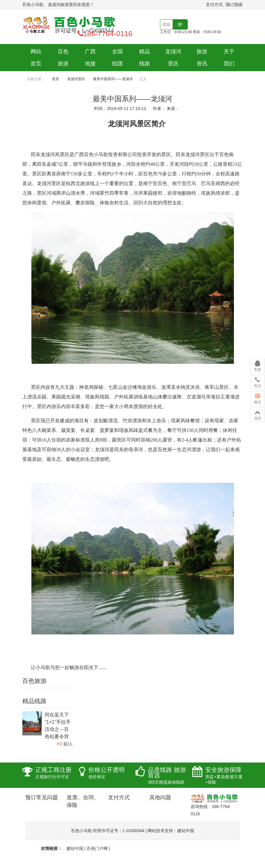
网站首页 (36, 58)
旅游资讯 (202, 58)
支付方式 (214, 5)
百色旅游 (63, 58)
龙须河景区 (173, 58)
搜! (180, 24)
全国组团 (117, 58)
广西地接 (90, 58)
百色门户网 (97, 848)
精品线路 (145, 58)
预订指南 (234, 5)
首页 (56, 79)
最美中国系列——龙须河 (113, 79)
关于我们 (229, 58)
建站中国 (186, 831)
